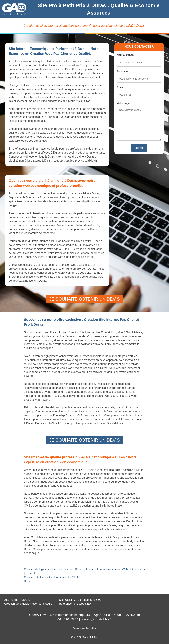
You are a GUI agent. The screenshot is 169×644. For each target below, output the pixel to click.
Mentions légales (84, 628)
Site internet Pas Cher (18, 600)
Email (120, 87)
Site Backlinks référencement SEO (80, 600)
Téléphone (123, 71)
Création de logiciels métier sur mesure (28, 604)
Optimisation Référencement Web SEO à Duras (116, 569)
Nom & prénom (126, 55)
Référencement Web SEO (75, 604)
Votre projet (124, 103)
